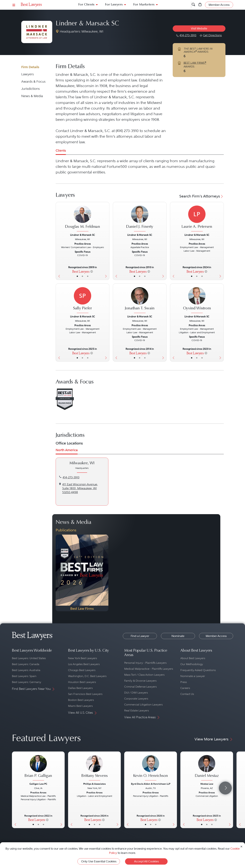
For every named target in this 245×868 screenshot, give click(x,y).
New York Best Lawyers (83, 658)
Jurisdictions (30, 89)
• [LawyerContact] (88, 276)
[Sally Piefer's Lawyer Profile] (82, 300)
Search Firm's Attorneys (202, 196)
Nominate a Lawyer (193, 676)
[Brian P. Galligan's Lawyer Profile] (38, 768)
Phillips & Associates (94, 784)
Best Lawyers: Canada (26, 664)
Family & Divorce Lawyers (140, 681)
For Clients (86, 5)
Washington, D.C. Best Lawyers (87, 676)
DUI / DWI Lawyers (136, 693)
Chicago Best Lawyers (82, 670)
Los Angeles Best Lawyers (84, 664)
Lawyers (27, 74)
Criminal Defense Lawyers (140, 687)
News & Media (32, 96)
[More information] (92, 271)
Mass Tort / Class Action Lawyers (144, 675)
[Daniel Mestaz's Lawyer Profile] (207, 768)
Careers (185, 688)
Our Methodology (192, 664)
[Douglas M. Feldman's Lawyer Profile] (82, 219)
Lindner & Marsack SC (87, 24)
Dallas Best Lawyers (80, 688)
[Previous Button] (58, 241)
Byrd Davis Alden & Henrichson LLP (151, 784)
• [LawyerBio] (82, 276)
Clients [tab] (61, 151)
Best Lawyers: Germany (27, 682)
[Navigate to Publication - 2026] (82, 573)
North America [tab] (67, 450)
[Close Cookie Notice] (241, 846)
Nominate (178, 636)
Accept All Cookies (146, 861)
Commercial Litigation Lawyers (143, 705)
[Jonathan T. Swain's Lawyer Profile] (140, 300)
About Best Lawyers (193, 658)
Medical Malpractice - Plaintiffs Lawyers (149, 669)
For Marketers (144, 5)
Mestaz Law (207, 784)
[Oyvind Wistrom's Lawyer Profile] (197, 300)
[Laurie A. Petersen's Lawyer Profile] (197, 219)
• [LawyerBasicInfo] (77, 276)
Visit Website (199, 28)
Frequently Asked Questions (198, 670)
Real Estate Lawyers (137, 710)
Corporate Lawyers (136, 699)
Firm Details (30, 67)
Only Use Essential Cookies (99, 861)
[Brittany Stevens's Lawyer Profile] (94, 768)
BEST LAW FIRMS (195, 63)
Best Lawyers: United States (29, 658)
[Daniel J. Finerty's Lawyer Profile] (140, 219)
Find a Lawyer (140, 636)
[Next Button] (107, 241)
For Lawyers (114, 5)
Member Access (216, 636)
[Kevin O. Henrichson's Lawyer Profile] (151, 768)
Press (184, 682)
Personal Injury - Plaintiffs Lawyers (145, 663)
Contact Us (187, 694)
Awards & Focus (33, 82)
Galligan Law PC (38, 784)
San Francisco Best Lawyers (85, 694)
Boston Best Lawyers (81, 700)
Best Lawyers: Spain (24, 676)
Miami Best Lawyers (80, 706)
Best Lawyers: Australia (26, 670)
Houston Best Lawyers (82, 682)
